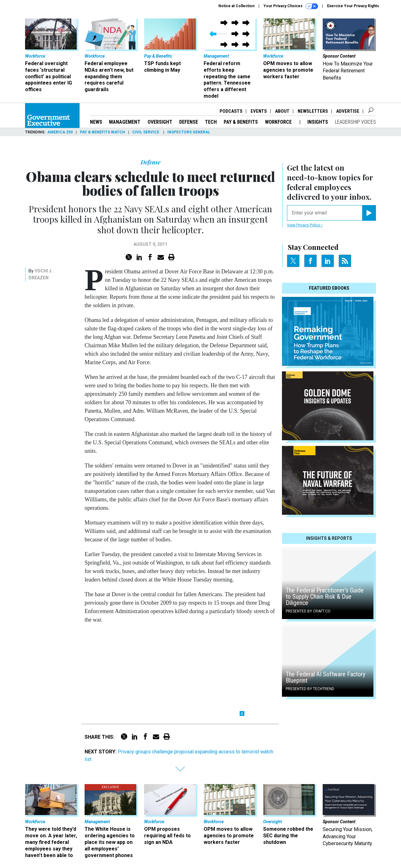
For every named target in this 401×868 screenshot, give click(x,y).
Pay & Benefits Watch (102, 132)
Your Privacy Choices (291, 6)
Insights (318, 122)
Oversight (160, 122)
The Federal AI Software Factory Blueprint (325, 677)
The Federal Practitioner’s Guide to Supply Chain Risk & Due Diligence (325, 597)
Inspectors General (189, 132)
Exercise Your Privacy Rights (353, 6)
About (282, 111)
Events (259, 111)
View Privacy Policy (305, 225)
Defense (189, 122)
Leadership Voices (355, 122)
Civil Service (146, 132)
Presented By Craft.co (308, 611)
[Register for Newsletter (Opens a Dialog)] (369, 213)
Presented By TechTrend (310, 689)
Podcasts (231, 111)
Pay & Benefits (241, 122)
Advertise (348, 111)
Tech (211, 122)
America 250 (60, 132)
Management (125, 122)
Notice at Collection (236, 6)
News (96, 122)
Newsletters (313, 111)
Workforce (279, 122)
